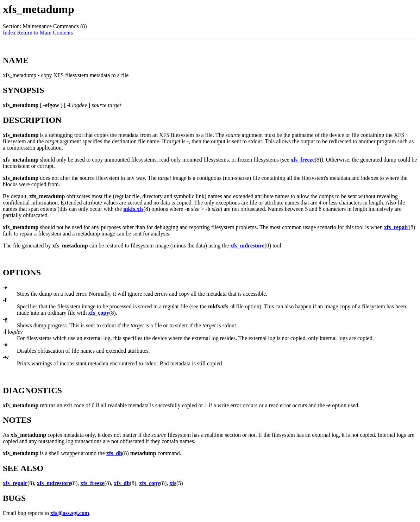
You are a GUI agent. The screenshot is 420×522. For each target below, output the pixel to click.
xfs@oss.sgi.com (70, 513)
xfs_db (114, 453)
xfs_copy (99, 313)
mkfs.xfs (133, 209)
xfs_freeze (303, 160)
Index (9, 33)
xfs (173, 483)
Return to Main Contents (45, 33)
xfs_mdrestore (247, 246)
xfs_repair (396, 227)
